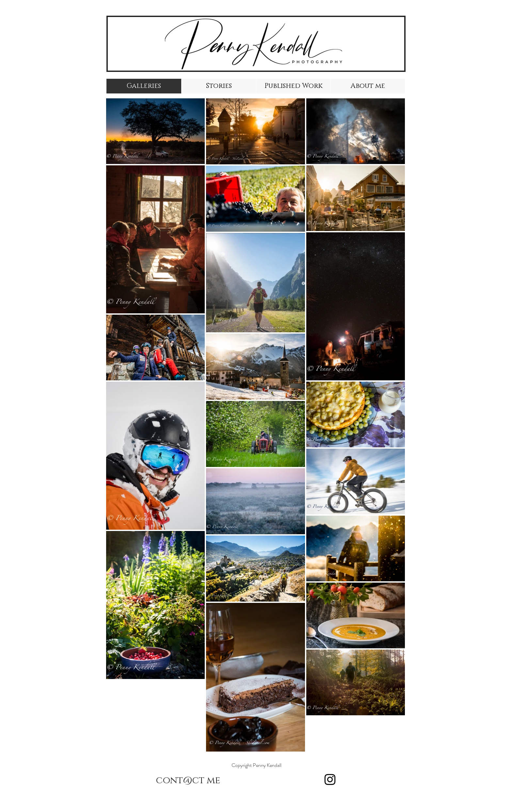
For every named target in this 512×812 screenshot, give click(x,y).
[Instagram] (330, 779)
